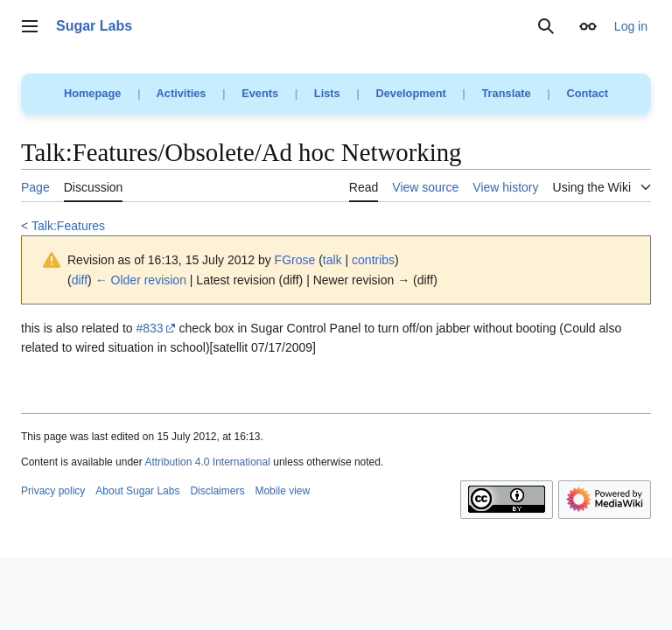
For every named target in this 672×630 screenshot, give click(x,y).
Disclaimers (217, 491)
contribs (373, 260)
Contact (587, 93)
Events (260, 93)
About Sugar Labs (137, 491)
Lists (327, 93)
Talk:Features (68, 226)
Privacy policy (53, 491)
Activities (182, 93)
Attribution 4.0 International (207, 462)
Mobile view (282, 491)
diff (80, 280)
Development (410, 93)
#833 (150, 328)
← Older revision (141, 280)
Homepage (92, 93)
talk (332, 260)
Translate (507, 93)
